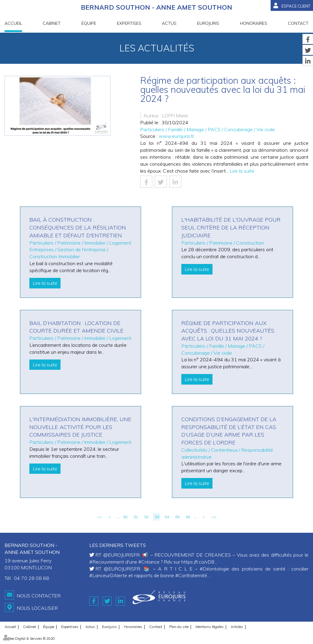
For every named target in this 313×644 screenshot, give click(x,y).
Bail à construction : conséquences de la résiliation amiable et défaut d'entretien (78, 227)
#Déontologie (214, 569)
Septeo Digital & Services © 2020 (30, 637)
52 (147, 517)
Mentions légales (210, 625)
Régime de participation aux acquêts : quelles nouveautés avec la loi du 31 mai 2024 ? (228, 331)
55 (177, 517)
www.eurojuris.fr (176, 136)
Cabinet (52, 24)
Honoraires (254, 24)
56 (188, 517)
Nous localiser (37, 607)
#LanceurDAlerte (108, 575)
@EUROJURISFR (121, 555)
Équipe (89, 24)
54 (167, 517)
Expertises (129, 24)
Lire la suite (242, 171)
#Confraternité (191, 575)
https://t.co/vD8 (198, 562)
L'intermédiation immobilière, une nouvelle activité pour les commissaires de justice (80, 427)
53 (157, 517)
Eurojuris (208, 24)
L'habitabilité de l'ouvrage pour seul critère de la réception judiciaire (231, 227)
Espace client (296, 6)
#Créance (149, 562)
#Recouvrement (107, 562)
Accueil (13, 24)
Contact (298, 24)
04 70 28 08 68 (31, 578)
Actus (169, 24)
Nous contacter (39, 596)
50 (125, 517)
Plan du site (179, 625)
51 (136, 517)
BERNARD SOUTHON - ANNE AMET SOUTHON (156, 8)
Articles (237, 625)
